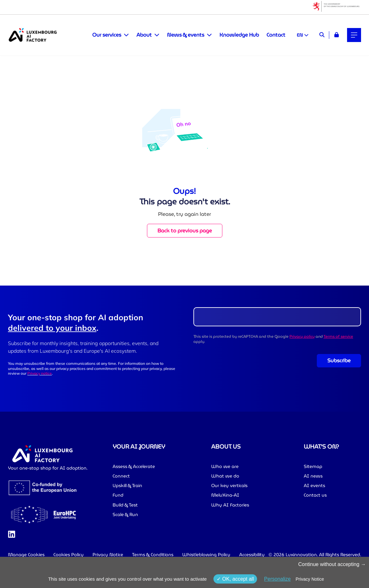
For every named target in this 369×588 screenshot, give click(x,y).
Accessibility (252, 555)
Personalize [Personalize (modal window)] (277, 579)
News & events (186, 35)
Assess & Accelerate (134, 466)
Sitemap (313, 466)
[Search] (322, 35)
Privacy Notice (108, 555)
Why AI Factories (230, 505)
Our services (107, 35)
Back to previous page (185, 231)
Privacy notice (40, 373)
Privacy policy (302, 336)
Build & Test (125, 505)
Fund (118, 495)
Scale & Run (125, 514)
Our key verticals (229, 485)
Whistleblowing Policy (206, 555)
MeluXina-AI (225, 495)
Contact (276, 35)
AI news (313, 476)
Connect (121, 476)
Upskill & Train (127, 485)
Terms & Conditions (153, 555)
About (144, 35)
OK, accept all (235, 579)
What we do (225, 476)
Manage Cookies (26, 555)
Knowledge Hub (239, 35)
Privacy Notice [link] (310, 579)
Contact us (315, 495)
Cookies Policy (69, 555)
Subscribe (339, 361)
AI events (314, 485)
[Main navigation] (354, 35)
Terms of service (338, 336)
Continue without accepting (332, 564)
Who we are (225, 466)
